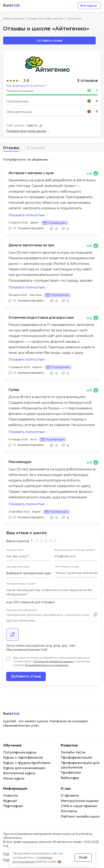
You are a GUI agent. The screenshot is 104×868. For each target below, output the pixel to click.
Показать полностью (27, 215)
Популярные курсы (20, 752)
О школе (36, 148)
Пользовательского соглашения (47, 665)
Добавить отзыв (26, 676)
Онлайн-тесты (73, 752)
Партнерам (13, 806)
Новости (11, 796)
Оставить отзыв (50, 41)
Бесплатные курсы (19, 773)
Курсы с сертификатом (23, 757)
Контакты (69, 811)
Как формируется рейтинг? (26, 86)
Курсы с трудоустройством (27, 763)
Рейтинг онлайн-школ (80, 816)
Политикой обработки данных (53, 661)
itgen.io (32, 125)
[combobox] (29, 573)
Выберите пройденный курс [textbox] (29, 573)
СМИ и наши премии (79, 806)
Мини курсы (14, 778)
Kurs (11, 5)
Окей (83, 857)
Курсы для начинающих (24, 768)
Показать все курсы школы (26, 131)
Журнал (10, 801)
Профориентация (76, 757)
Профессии (71, 773)
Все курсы (89, 6)
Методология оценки (80, 801)
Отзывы (11, 148)
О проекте (70, 796)
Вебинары (70, 778)
